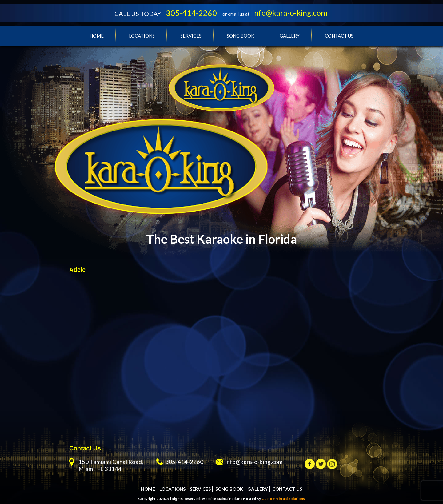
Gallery (290, 36)
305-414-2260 (191, 13)
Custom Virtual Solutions (283, 499)
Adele (77, 270)
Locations (142, 36)
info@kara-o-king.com (290, 13)
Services (191, 36)
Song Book (240, 36)
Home (97, 36)
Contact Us (339, 36)
